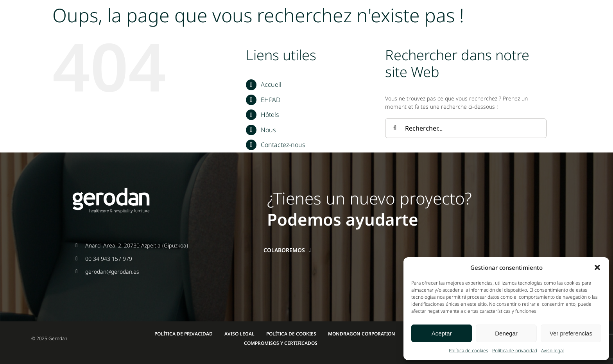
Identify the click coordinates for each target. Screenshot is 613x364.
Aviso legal (552, 351)
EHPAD (271, 100)
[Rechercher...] (466, 128)
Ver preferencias (571, 333)
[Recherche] (395, 128)
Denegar (506, 333)
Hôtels (270, 115)
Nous (268, 130)
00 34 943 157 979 (109, 259)
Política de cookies (469, 351)
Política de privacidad (515, 351)
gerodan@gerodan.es (112, 272)
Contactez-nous (283, 145)
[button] (597, 267)
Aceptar (442, 333)
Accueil (271, 84)
